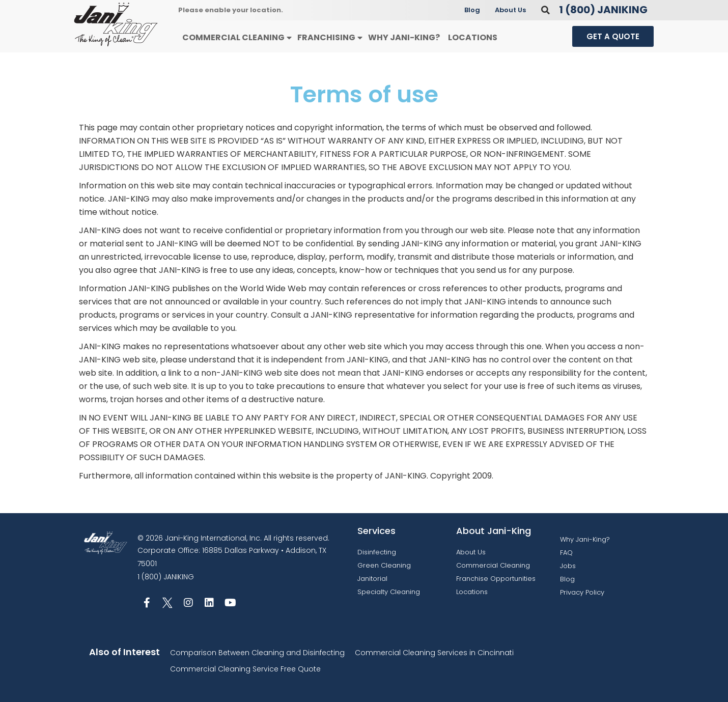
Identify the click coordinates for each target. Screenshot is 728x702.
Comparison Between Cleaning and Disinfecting (257, 653)
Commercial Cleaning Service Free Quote (245, 669)
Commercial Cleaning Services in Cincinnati (434, 653)
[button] (545, 10)
